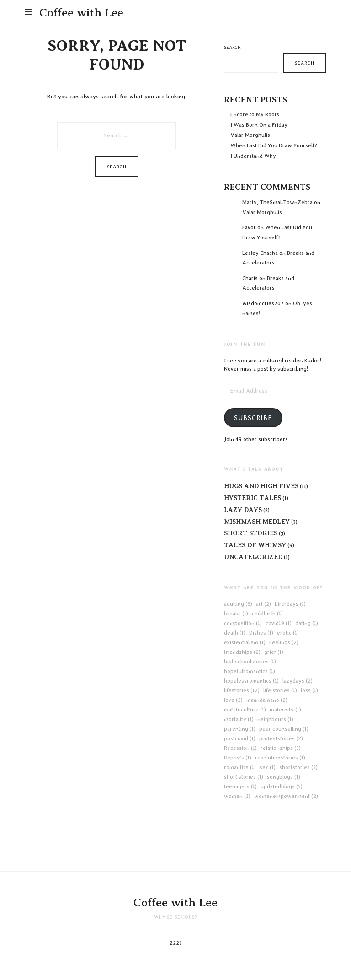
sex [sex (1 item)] (268, 767)
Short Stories (251, 533)
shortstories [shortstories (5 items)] (298, 767)
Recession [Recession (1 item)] (240, 748)
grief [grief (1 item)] (274, 652)
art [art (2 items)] (263, 604)
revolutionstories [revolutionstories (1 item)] (280, 758)
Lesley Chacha (260, 253)
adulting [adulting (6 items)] (238, 604)
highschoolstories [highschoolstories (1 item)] (250, 662)
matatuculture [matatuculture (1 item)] (245, 710)
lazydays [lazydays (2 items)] (298, 681)
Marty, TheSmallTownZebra (277, 202)
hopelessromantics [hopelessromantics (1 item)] (251, 681)
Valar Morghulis (251, 135)
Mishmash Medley (257, 522)
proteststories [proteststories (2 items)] (281, 738)
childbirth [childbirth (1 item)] (267, 614)
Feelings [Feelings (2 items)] (284, 642)
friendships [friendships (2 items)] (242, 652)
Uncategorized (253, 557)
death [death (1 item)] (235, 633)
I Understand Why (253, 156)
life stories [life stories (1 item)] (280, 690)
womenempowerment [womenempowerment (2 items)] (286, 796)
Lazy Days (243, 510)
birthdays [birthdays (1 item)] (290, 604)
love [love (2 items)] (233, 700)
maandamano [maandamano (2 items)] (267, 700)
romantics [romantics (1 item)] (240, 767)
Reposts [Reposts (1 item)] (238, 758)
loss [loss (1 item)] (309, 690)
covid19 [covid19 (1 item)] (279, 623)
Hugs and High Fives (261, 486)
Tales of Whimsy (255, 545)
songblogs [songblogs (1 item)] (284, 777)
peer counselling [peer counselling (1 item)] (284, 729)
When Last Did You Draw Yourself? (274, 145)
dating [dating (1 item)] (307, 623)
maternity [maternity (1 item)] (285, 710)
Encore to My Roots (255, 114)
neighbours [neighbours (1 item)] (275, 719)
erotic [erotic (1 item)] (288, 633)
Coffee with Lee (81, 13)
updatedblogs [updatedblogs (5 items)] (282, 786)
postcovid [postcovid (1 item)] (240, 738)
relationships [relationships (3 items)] (281, 748)
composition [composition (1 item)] (243, 623)
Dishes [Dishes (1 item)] (261, 633)
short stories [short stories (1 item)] (244, 777)
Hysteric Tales (253, 498)
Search (232, 47)
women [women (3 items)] (237, 796)
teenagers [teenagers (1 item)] (240, 786)
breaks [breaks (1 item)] (236, 614)
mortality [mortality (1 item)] (239, 719)
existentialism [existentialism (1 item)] (245, 642)
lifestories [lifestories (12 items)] (242, 690)
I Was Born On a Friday (259, 125)
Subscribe (253, 418)
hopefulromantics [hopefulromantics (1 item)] (250, 671)
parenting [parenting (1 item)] (240, 729)
